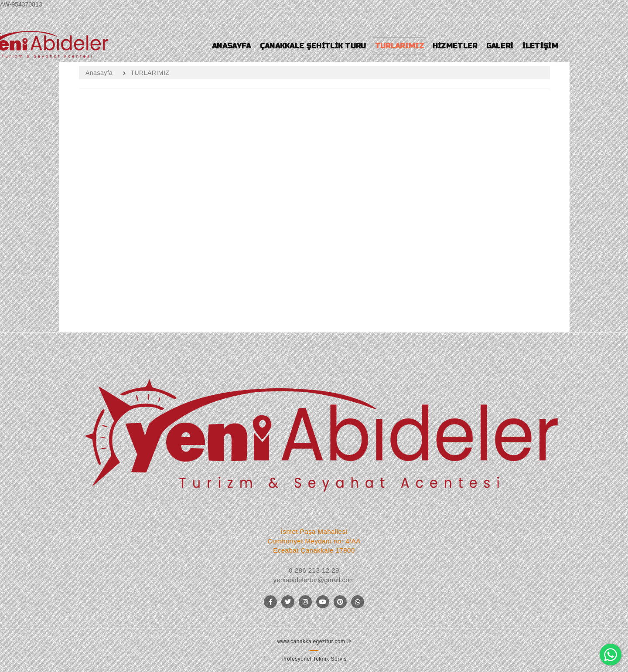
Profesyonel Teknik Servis (314, 659)
